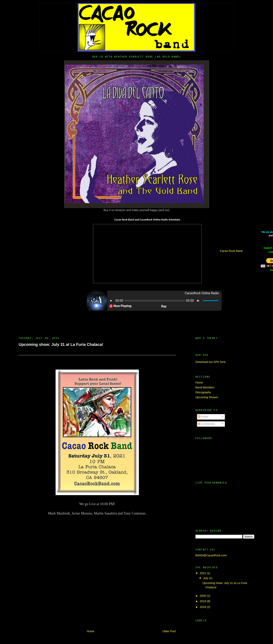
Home (91, 631)
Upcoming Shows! (207, 397)
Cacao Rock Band (231, 251)
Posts (203, 417)
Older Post (169, 631)
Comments (206, 424)
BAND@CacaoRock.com (211, 555)
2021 (203, 573)
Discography (203, 392)
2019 (203, 601)
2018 (203, 607)
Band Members (205, 387)
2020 (203, 596)
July (206, 578)
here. (223, 362)
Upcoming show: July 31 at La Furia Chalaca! (61, 344)
